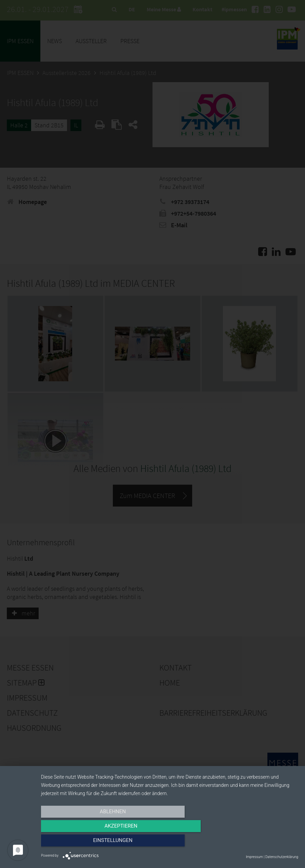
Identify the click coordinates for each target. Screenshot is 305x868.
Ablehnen (80, 843)
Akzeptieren (170, 843)
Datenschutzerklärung (282, 857)
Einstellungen (260, 843)
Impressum (254, 857)
